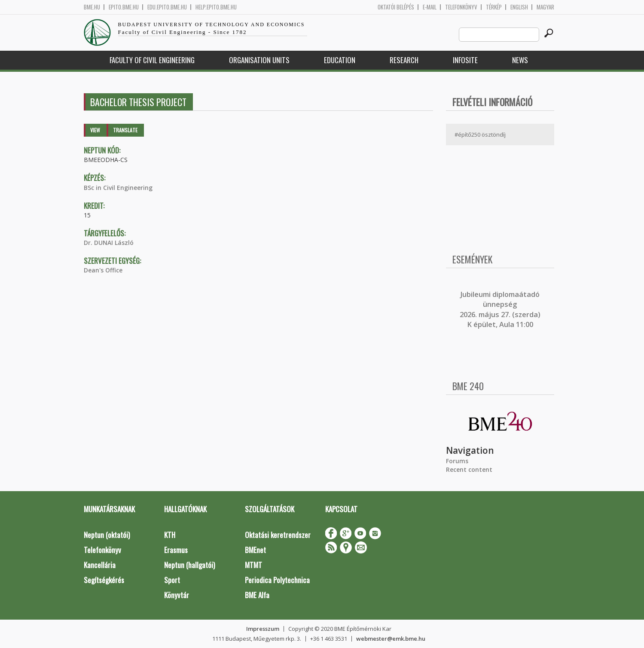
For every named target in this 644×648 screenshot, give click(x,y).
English (519, 7)
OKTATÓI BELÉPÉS (396, 7)
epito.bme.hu (124, 7)
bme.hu (92, 7)
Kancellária (100, 565)
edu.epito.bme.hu (167, 7)
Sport (172, 580)
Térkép (494, 7)
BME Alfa (257, 595)
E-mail (430, 7)
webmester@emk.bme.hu (391, 639)
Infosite (465, 60)
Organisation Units (259, 60)
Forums (457, 461)
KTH (170, 535)
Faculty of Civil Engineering (152, 60)
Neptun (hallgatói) (189, 565)
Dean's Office (103, 270)
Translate (125, 130)
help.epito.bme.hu (216, 7)
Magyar (545, 7)
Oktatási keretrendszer (278, 535)
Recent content (469, 469)
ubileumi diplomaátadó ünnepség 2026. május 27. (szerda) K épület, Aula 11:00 (500, 309)
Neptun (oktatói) (107, 535)
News (520, 60)
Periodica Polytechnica (277, 580)
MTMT (253, 565)
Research (404, 60)
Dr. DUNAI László (109, 243)
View (95, 130)
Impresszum (263, 629)
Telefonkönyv (461, 7)
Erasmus (176, 550)
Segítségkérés (104, 580)
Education (340, 60)
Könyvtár (177, 595)
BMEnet (255, 550)
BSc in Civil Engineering (118, 188)
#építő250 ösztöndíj (480, 134)
